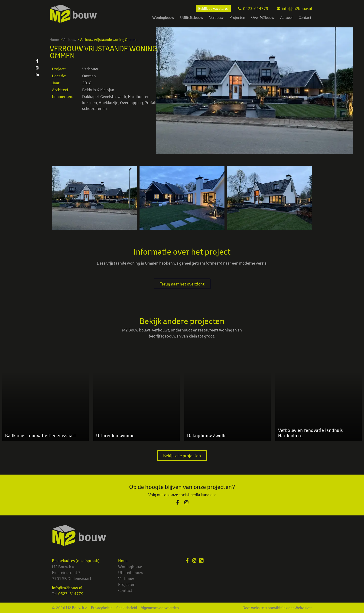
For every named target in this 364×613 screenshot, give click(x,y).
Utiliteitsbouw (192, 17)
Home (54, 40)
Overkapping (132, 103)
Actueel (286, 17)
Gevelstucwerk (113, 97)
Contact (305, 17)
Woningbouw (163, 17)
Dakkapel (90, 97)
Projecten (237, 17)
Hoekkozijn (109, 103)
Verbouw (216, 17)
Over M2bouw (263, 17)
